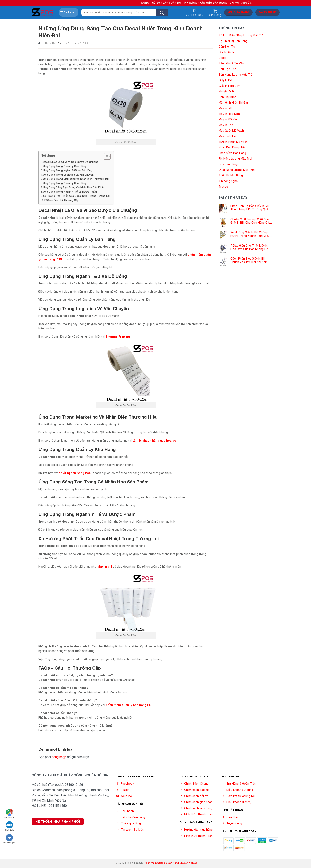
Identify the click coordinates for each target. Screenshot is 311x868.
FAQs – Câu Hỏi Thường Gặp (62, 200)
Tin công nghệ (228, 181)
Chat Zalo (9, 826)
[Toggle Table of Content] (105, 156)
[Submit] (162, 12)
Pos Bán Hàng (228, 164)
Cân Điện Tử (227, 47)
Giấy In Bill (225, 80)
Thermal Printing (118, 336)
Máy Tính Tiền (228, 136)
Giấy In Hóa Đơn (229, 86)
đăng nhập (59, 757)
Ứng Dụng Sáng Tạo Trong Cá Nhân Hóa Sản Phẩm (74, 187)
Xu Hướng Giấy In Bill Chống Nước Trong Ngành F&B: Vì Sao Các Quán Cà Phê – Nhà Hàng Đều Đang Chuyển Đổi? (251, 234)
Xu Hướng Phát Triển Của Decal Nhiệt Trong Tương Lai (76, 196)
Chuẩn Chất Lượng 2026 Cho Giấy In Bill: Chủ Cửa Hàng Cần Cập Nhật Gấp (251, 221)
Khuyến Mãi (226, 91)
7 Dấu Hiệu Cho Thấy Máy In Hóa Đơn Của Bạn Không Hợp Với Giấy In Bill (250, 247)
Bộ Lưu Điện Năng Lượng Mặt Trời (241, 35)
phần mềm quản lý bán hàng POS (130, 705)
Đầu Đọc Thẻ (227, 69)
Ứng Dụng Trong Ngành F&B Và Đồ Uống (68, 170)
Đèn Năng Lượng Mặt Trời (236, 75)
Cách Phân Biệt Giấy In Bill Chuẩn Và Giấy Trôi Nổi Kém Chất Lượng (249, 260)
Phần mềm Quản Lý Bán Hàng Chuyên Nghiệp (171, 863)
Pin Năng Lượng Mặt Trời (235, 159)
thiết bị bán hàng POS (75, 473)
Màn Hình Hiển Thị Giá (233, 103)
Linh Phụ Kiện (227, 97)
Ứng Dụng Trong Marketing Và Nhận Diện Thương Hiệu (76, 179)
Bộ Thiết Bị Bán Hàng (233, 41)
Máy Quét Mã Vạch (231, 131)
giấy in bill (105, 567)
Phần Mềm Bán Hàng (232, 153)
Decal (222, 58)
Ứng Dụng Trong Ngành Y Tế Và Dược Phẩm (70, 192)
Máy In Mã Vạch (229, 119)
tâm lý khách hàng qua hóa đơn (155, 441)
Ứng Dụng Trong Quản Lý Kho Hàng (64, 183)
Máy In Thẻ (226, 125)
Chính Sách (226, 52)
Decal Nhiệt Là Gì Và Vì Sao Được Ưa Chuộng (71, 162)
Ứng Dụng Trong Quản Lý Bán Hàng (64, 166)
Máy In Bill (225, 108)
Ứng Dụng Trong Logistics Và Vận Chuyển (68, 175)
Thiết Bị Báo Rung (231, 175)
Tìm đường (9, 813)
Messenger (9, 839)
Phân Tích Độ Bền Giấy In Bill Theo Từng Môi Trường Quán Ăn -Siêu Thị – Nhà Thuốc (250, 208)
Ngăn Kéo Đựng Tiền (232, 147)
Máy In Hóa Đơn (229, 114)
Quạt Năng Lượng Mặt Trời (237, 170)
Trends (223, 187)
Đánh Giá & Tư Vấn (231, 63)
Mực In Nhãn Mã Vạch (233, 142)
